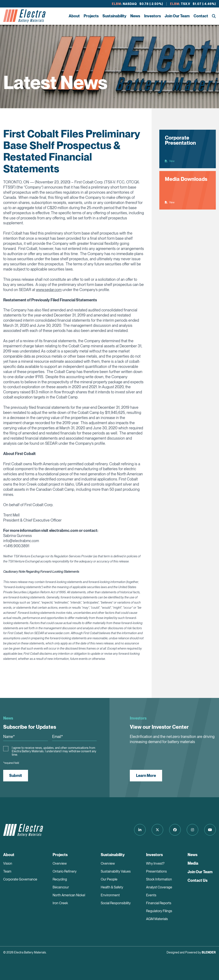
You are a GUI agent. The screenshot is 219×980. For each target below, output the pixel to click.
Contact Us (198, 880)
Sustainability (114, 16)
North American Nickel (69, 895)
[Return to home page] (24, 16)
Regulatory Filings (159, 911)
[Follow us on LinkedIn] (140, 830)
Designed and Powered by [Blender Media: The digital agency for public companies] (191, 952)
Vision (8, 863)
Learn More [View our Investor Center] (146, 776)
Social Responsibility (116, 903)
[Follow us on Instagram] (192, 830)
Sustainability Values (116, 871)
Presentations (156, 871)
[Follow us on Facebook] (175, 830)
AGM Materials (157, 919)
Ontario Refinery (65, 871)
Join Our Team (177, 16)
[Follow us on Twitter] (157, 830)
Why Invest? (155, 863)
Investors (152, 16)
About (74, 16)
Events (151, 895)
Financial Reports (159, 903)
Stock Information (159, 879)
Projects (91, 16)
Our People (109, 879)
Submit (16, 776)
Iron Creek (60, 903)
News (135, 16)
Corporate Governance (20, 879)
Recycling (60, 879)
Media (193, 863)
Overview (60, 863)
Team (7, 871)
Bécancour (61, 887)
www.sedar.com (49, 290)
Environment (110, 895)
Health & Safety (112, 887)
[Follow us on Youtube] (210, 830)
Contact (201, 16)
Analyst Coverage (159, 887)
